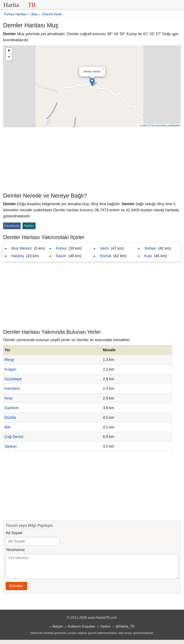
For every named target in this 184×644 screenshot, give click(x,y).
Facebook (12, 226)
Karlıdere (12, 389)
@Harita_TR (125, 631)
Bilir (8, 427)
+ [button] (9, 51)
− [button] (9, 57)
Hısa (8, 398)
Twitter (29, 226)
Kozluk (106, 256)
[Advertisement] (92, 159)
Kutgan (10, 369)
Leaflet (143, 125)
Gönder (16, 590)
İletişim (58, 631)
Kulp (148, 256)
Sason (61, 256)
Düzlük (10, 418)
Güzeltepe (13, 379)
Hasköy (18, 256)
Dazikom (12, 408)
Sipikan (11, 446)
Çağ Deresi (14, 437)
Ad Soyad (14, 533)
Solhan (150, 248)
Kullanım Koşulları (81, 631)
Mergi (9, 360)
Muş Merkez (22, 248)
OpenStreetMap (159, 125)
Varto (104, 248)
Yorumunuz (15, 550)
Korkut (61, 248)
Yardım (105, 631)
